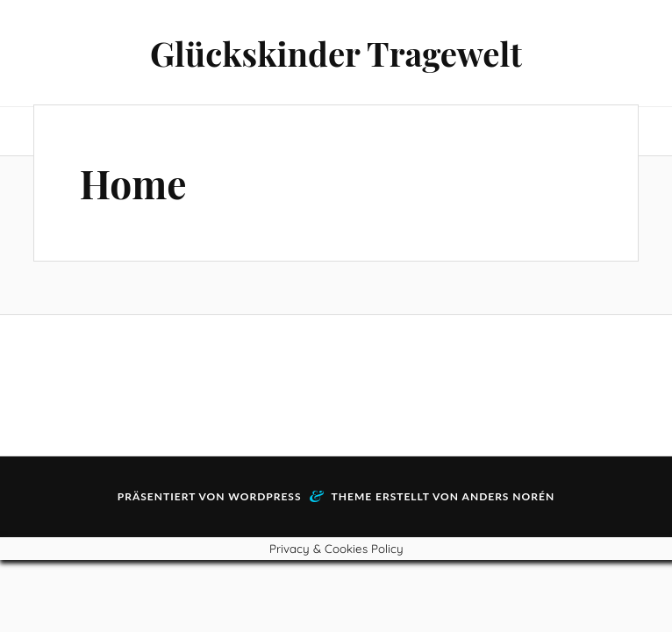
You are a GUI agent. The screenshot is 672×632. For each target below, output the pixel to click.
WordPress (265, 496)
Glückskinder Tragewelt (336, 53)
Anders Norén (509, 496)
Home (133, 183)
